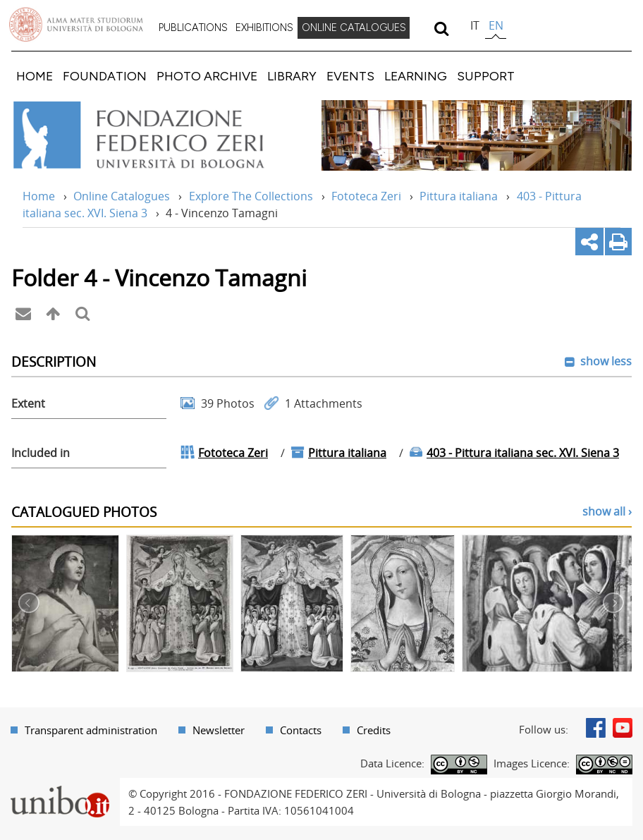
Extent (28, 403)
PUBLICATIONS (193, 28)
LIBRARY (292, 76)
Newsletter (219, 730)
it (475, 25)
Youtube (623, 728)
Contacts (301, 730)
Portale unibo (60, 786)
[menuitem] (193, 28)
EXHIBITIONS (264, 28)
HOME (35, 76)
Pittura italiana (459, 196)
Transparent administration (91, 730)
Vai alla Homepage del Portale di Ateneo (76, 25)
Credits (374, 730)
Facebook (596, 728)
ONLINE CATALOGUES (354, 28)
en (496, 25)
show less (605, 361)
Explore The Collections (251, 196)
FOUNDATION (105, 76)
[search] (441, 28)
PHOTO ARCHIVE (207, 76)
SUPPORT (486, 76)
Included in (41, 453)
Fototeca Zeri (366, 196)
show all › (607, 511)
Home (39, 196)
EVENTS (350, 76)
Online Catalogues (122, 196)
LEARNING (416, 76)
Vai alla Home (158, 135)
